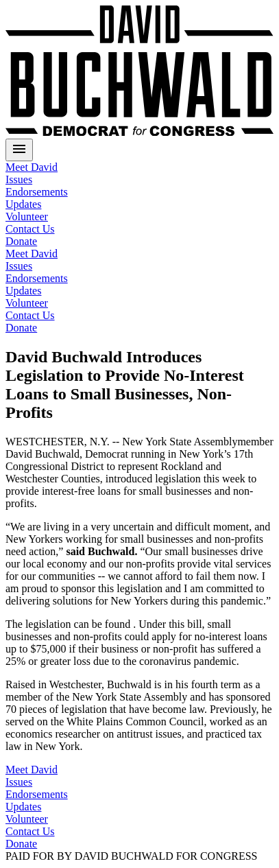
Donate (21, 844)
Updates (23, 204)
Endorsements (37, 192)
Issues (19, 179)
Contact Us (30, 229)
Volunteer (27, 216)
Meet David (32, 167)
